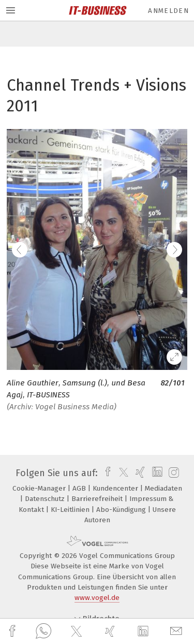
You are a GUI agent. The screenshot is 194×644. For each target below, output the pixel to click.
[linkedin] (144, 632)
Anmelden (168, 11)
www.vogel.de (97, 598)
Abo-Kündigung (122, 510)
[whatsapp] (43, 632)
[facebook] (13, 631)
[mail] (177, 631)
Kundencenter (116, 488)
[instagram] (173, 473)
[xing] (111, 631)
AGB (80, 488)
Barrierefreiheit (98, 499)
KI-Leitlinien (71, 510)
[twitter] (78, 632)
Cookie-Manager (40, 488)
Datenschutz (46, 499)
